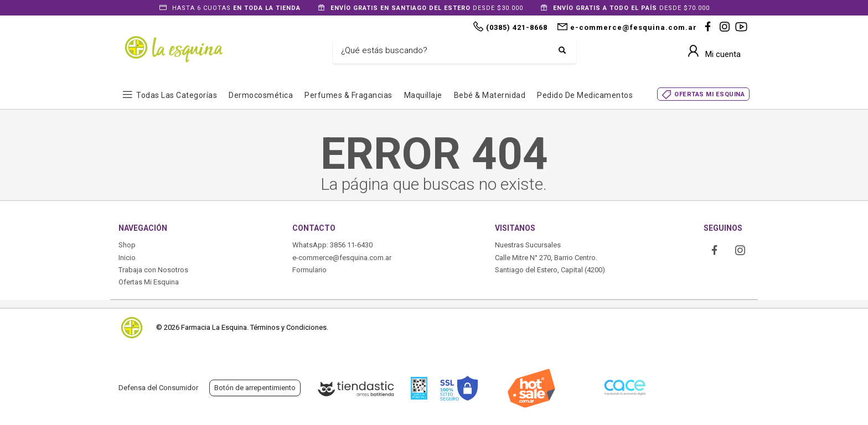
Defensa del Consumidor (158, 388)
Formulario (309, 270)
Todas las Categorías (177, 95)
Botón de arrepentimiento (255, 388)
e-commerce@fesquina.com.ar (342, 258)
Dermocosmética (261, 95)
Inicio (127, 258)
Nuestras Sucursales (528, 245)
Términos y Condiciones (288, 327)
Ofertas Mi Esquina (149, 282)
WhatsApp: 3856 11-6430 (332, 245)
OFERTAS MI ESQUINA (709, 94)
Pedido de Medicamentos (585, 95)
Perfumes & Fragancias (348, 95)
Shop (127, 245)
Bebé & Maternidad (490, 95)
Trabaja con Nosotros (153, 270)
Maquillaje (423, 95)
